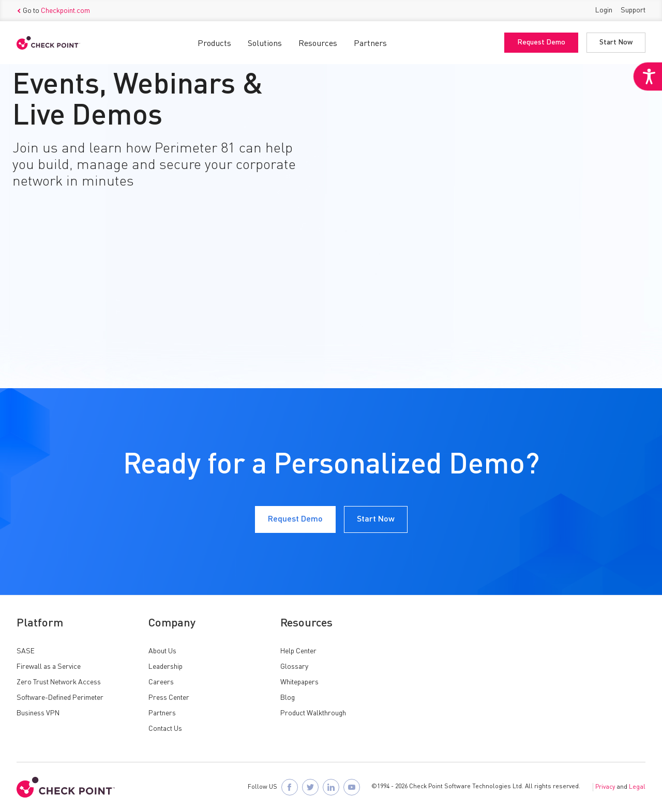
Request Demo (541, 43)
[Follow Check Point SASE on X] (310, 787)
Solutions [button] (265, 44)
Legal (637, 787)
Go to (53, 11)
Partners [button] (370, 44)
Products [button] (214, 44)
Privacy (605, 787)
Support (633, 10)
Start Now (616, 43)
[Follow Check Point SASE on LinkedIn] (331, 787)
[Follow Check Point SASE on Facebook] (290, 787)
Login (604, 10)
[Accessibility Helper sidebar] (648, 76)
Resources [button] (318, 44)
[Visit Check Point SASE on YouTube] (352, 787)
